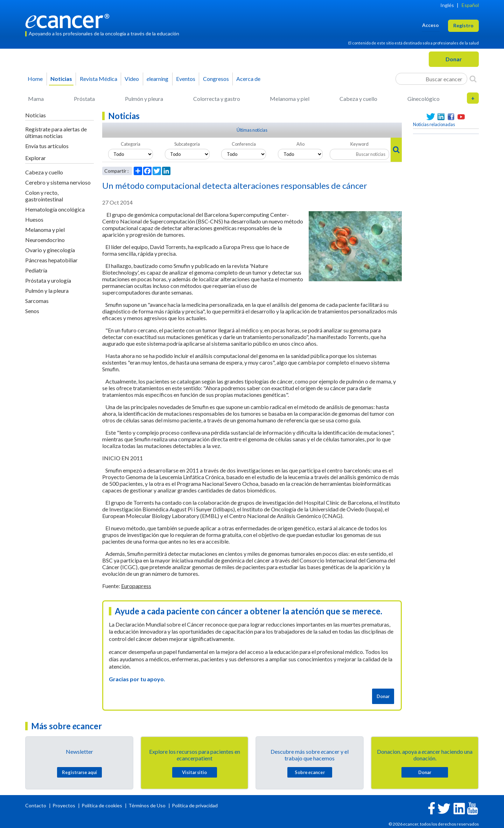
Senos (32, 311)
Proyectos (64, 805)
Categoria (131, 144)
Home (35, 79)
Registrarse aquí (79, 772)
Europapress (136, 586)
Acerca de (248, 79)
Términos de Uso (147, 805)
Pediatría (36, 270)
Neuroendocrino (45, 240)
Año (300, 144)
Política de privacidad (195, 805)
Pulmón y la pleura (47, 291)
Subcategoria (187, 144)
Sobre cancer (310, 772)
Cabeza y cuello (358, 99)
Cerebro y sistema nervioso (58, 182)
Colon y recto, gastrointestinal (44, 196)
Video (132, 79)
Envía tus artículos (47, 146)
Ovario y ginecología (50, 250)
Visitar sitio (194, 772)
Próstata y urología (48, 280)
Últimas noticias (252, 130)
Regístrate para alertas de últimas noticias (56, 132)
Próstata (84, 99)
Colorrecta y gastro (217, 99)
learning (157, 79)
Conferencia (244, 144)
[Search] (473, 79)
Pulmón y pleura (144, 99)
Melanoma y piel (290, 99)
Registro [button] (463, 25)
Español (470, 5)
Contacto (36, 805)
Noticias (61, 79)
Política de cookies (102, 805)
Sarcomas (37, 301)
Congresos (216, 79)
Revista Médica (99, 79)
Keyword (359, 144)
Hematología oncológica (55, 209)
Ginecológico (423, 99)
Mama (36, 99)
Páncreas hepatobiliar (51, 260)
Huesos (34, 219)
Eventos (186, 79)
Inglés (447, 5)
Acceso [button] (430, 25)
